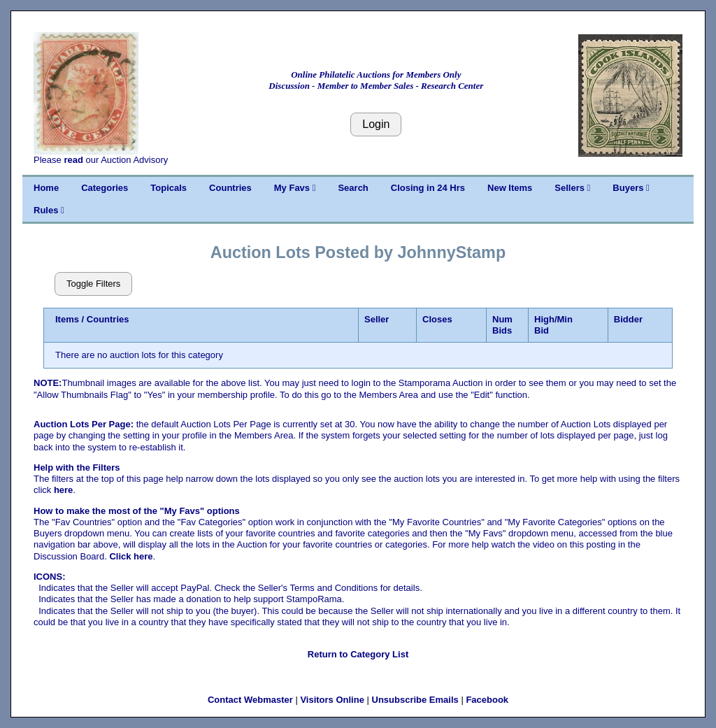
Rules (49, 210)
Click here (131, 556)
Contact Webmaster (250, 700)
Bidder (628, 319)
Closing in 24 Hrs (428, 188)
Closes (437, 319)
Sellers (572, 188)
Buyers (631, 188)
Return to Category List (358, 654)
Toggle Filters (93, 284)
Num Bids (502, 325)
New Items (510, 188)
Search (353, 188)
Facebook (487, 700)
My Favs (295, 188)
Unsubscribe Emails (415, 700)
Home (46, 188)
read (73, 160)
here (63, 490)
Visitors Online (332, 700)
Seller (377, 319)
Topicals (169, 188)
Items (67, 319)
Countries (230, 188)
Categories (105, 188)
